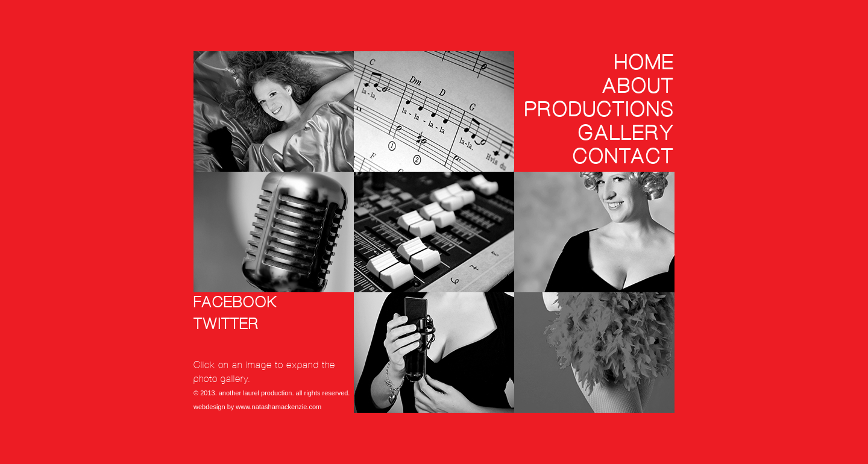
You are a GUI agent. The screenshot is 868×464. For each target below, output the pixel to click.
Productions (599, 110)
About (638, 86)
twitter (226, 324)
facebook (236, 303)
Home (644, 63)
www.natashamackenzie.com (278, 407)
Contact (624, 157)
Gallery (626, 133)
